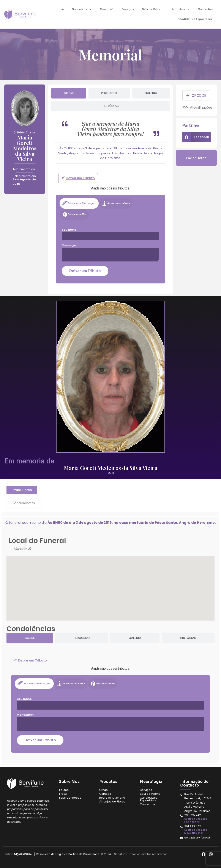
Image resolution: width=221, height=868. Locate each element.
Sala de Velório (153, 9)
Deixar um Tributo (85, 271)
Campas (105, 794)
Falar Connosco (70, 798)
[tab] (69, 93)
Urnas (103, 790)
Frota (63, 794)
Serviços (128, 9)
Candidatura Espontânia (149, 799)
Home (60, 9)
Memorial (107, 9)
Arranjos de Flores (112, 802)
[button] (196, 137)
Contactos (205, 9)
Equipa (64, 790)
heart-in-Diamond (112, 798)
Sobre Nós (82, 9)
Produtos (181, 9)
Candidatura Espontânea (195, 19)
